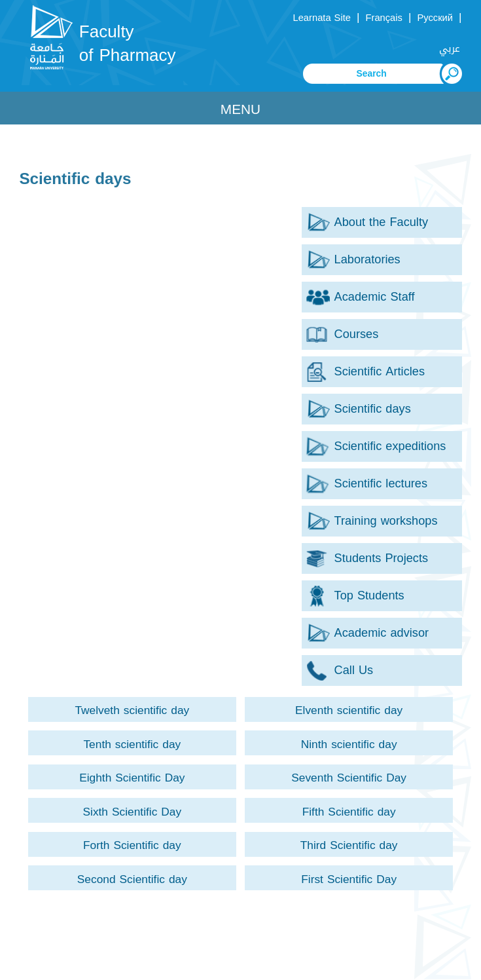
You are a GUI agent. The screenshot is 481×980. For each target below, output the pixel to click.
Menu (240, 109)
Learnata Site (322, 18)
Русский (435, 18)
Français (383, 18)
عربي (450, 48)
